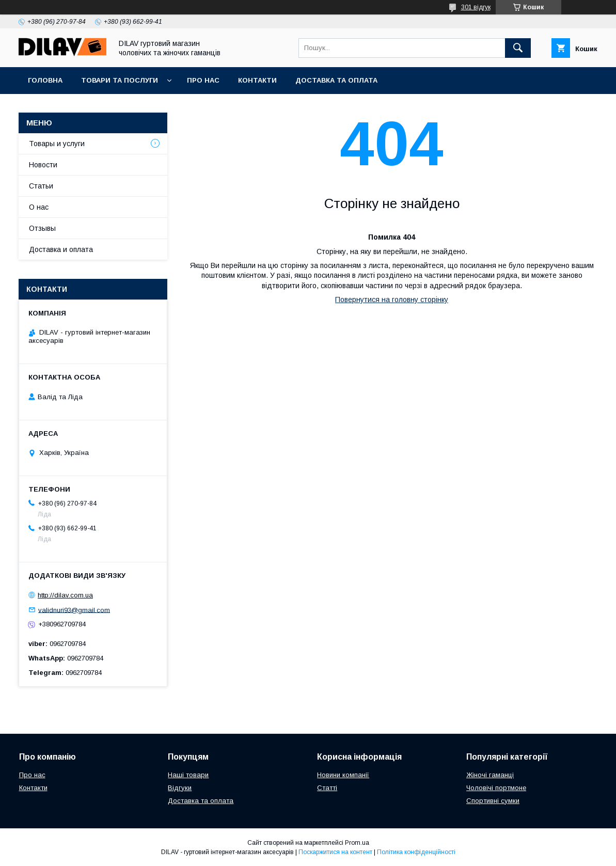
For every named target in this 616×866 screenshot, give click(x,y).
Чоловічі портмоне (496, 788)
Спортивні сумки (493, 801)
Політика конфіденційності (416, 852)
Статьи (41, 186)
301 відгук (476, 7)
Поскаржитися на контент (335, 852)
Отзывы (42, 228)
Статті (327, 788)
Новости (43, 165)
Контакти (257, 80)
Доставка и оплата (61, 249)
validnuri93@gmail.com (74, 610)
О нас (39, 207)
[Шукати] (518, 48)
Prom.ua (357, 843)
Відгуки (180, 788)
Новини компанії (343, 775)
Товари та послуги (120, 80)
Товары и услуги (57, 144)
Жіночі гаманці (490, 775)
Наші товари (188, 775)
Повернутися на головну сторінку (392, 300)
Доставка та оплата (336, 80)
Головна (45, 80)
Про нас (203, 80)
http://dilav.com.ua (65, 595)
